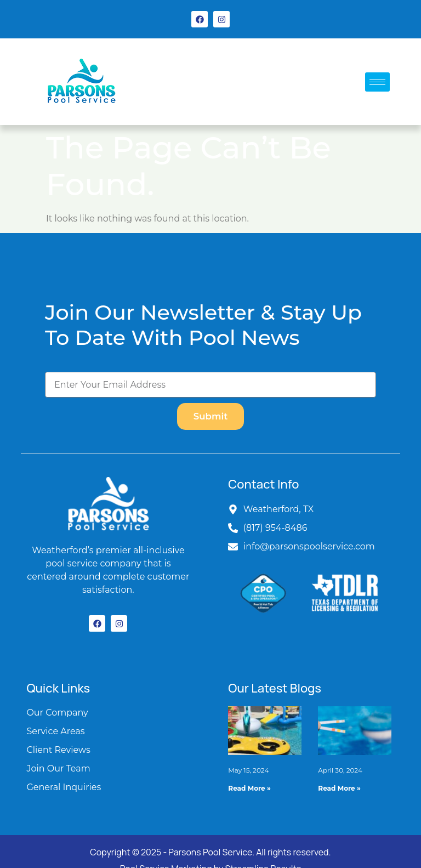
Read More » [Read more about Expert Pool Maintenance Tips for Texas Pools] (339, 789)
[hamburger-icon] (377, 82)
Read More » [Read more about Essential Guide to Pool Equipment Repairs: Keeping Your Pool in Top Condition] (249, 789)
